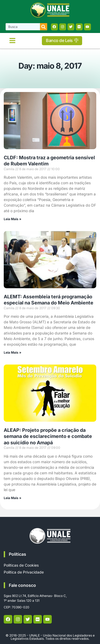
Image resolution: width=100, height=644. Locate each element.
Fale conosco (22, 585)
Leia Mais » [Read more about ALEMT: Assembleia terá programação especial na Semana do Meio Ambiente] (13, 352)
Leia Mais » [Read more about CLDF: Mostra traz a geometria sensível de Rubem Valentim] (13, 219)
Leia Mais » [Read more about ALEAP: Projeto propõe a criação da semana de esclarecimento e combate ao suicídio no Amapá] (13, 498)
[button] (13, 41)
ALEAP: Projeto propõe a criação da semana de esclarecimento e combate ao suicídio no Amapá (48, 436)
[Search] (44, 27)
